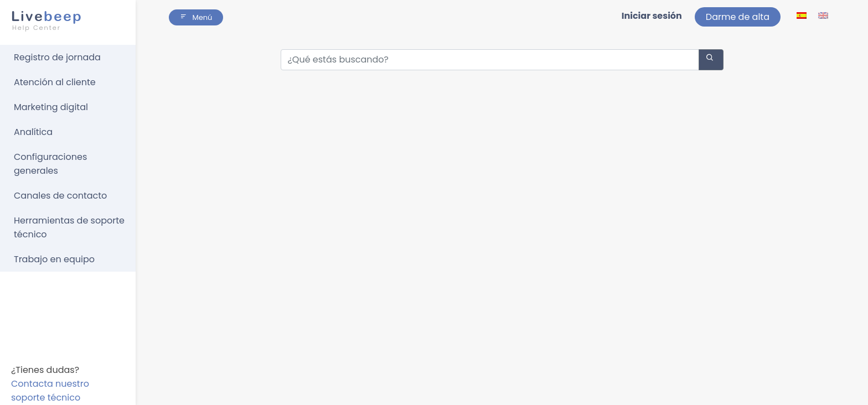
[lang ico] (802, 15)
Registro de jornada (57, 57)
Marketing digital (51, 107)
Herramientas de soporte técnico (69, 227)
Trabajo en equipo (54, 259)
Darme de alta (738, 17)
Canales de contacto (60, 196)
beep (64, 20)
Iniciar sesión (652, 16)
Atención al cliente (55, 82)
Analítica (33, 132)
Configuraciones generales (50, 164)
